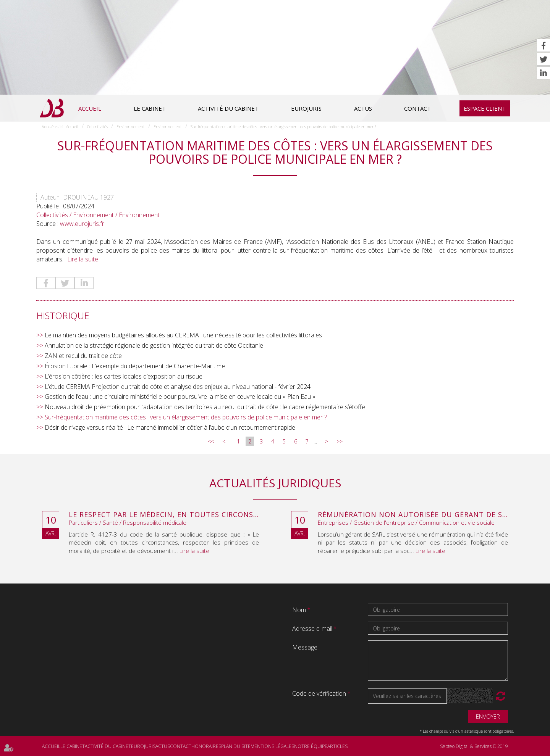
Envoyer (488, 716)
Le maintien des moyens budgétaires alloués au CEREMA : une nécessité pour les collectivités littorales (183, 335)
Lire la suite (83, 259)
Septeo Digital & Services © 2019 (474, 746)
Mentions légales (272, 746)
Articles (337, 746)
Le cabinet (150, 108)
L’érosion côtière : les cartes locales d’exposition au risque (124, 376)
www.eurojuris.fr (82, 224)
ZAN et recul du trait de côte (83, 356)
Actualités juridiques (275, 483)
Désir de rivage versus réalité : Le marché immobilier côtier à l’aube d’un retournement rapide (170, 427)
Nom (300, 610)
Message (305, 647)
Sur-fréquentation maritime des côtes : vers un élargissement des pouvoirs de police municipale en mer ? (283, 127)
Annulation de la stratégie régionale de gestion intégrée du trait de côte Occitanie (154, 345)
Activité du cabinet (228, 108)
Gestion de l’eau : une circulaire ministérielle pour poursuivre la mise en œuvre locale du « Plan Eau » (180, 397)
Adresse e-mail (313, 629)
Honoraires (206, 746)
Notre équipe (311, 746)
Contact (417, 108)
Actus (363, 108)
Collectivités (97, 127)
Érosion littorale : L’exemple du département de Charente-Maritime (135, 366)
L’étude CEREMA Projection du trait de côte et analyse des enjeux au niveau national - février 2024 (178, 387)
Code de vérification (319, 693)
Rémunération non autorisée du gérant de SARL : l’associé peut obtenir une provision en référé (413, 515)
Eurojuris (306, 108)
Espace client (485, 108)
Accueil (90, 108)
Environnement (131, 127)
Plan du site (236, 746)
